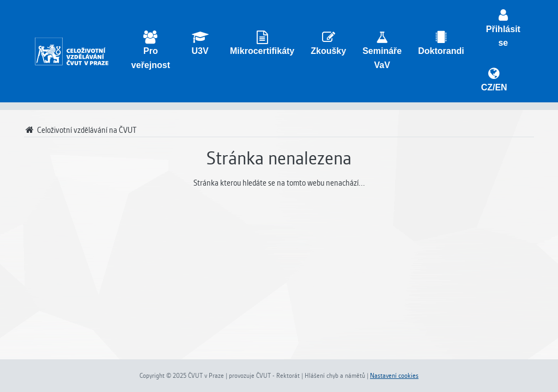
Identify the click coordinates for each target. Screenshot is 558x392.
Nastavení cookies (394, 376)
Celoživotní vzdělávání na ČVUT (80, 130)
